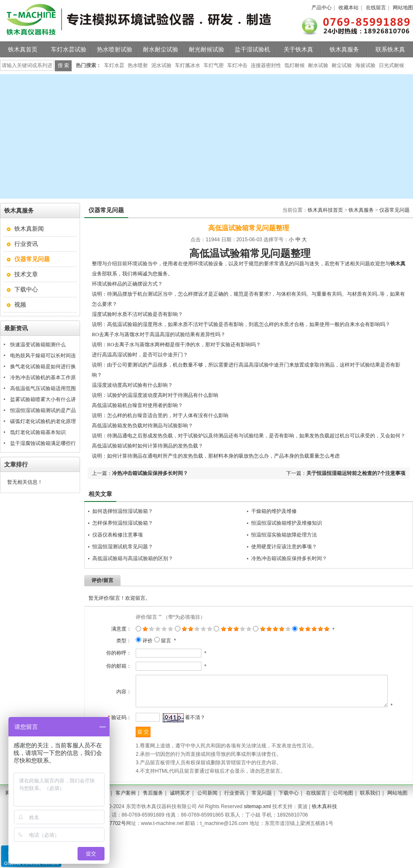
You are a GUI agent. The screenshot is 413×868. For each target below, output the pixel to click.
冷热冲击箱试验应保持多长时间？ (150, 473)
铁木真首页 (23, 49)
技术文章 (26, 274)
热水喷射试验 (115, 49)
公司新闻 (207, 804)
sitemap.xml (257, 817)
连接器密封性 (266, 65)
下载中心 (26, 289)
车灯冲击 (237, 65)
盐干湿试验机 (252, 49)
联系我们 (370, 804)
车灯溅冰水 (188, 65)
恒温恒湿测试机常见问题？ (123, 547)
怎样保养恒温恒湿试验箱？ (123, 523)
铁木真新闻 (29, 229)
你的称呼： (111, 653)
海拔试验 (365, 65)
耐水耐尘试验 (161, 49)
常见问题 (262, 804)
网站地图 (403, 8)
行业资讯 (26, 244)
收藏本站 (349, 8)
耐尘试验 (342, 65)
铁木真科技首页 (325, 210)
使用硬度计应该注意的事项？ (284, 547)
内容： (116, 697)
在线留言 (376, 8)
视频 (20, 305)
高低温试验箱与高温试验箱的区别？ (133, 558)
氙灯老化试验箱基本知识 (38, 432)
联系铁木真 (390, 49)
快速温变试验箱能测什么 (38, 345)
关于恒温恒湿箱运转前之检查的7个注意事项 (356, 473)
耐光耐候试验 (206, 49)
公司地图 (343, 804)
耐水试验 (318, 65)
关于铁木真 (298, 49)
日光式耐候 (392, 65)
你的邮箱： (111, 666)
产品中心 (322, 8)
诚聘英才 (180, 804)
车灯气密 (214, 65)
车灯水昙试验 (69, 49)
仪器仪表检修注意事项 (118, 535)
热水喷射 (138, 65)
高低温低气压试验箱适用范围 (43, 388)
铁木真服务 (344, 49)
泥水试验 (161, 65)
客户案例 (126, 804)
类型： (116, 641)
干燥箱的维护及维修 (274, 511)
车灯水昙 (114, 65)
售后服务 (153, 804)
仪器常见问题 (394, 210)
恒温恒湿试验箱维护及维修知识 (287, 523)
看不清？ (187, 728)
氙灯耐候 (295, 65)
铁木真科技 (324, 817)
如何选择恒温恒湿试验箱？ (123, 511)
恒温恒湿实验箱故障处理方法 (284, 535)
